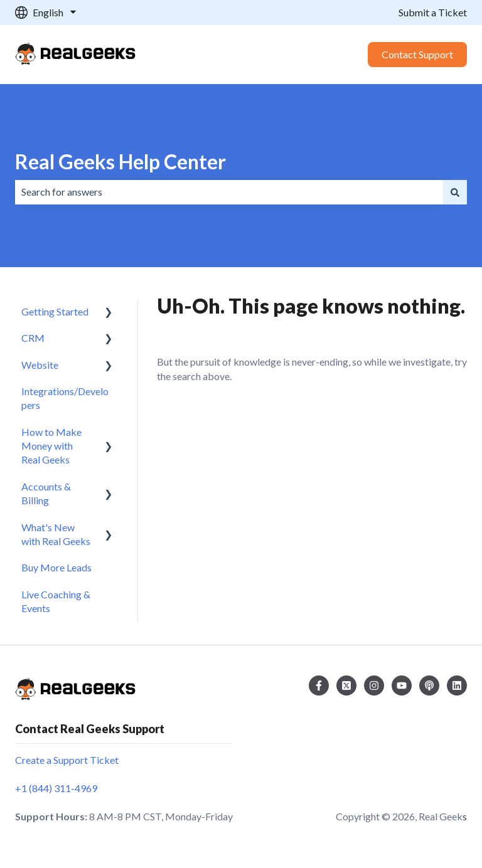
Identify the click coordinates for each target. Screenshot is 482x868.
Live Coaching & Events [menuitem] (56, 601)
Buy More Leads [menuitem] (56, 567)
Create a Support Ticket (67, 760)
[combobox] (229, 192)
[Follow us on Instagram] (374, 685)
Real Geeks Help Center (120, 161)
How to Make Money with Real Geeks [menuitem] (51, 446)
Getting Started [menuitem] (55, 311)
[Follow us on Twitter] (346, 685)
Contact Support (417, 54)
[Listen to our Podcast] (429, 685)
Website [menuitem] (40, 365)
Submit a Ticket (433, 12)
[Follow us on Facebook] (319, 685)
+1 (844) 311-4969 (56, 788)
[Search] (455, 192)
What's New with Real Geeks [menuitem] (56, 534)
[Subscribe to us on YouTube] (402, 685)
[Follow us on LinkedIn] (457, 685)
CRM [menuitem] (33, 338)
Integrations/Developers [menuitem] (65, 398)
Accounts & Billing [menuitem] (46, 493)
